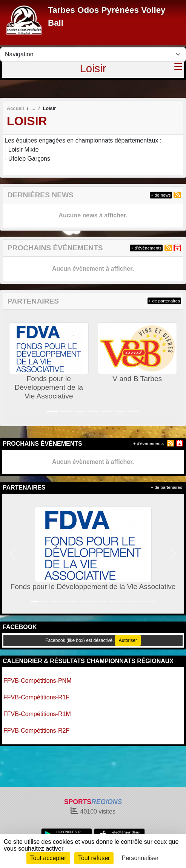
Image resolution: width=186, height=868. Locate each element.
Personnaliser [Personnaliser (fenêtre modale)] (140, 858)
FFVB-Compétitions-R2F (36, 731)
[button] (12, 366)
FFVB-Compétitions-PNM (37, 681)
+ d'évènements (146, 248)
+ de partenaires (164, 301)
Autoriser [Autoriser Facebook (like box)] (128, 640)
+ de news (161, 195)
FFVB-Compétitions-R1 (35, 714)
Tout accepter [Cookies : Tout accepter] (48, 858)
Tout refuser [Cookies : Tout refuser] (94, 858)
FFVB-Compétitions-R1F (36, 697)
